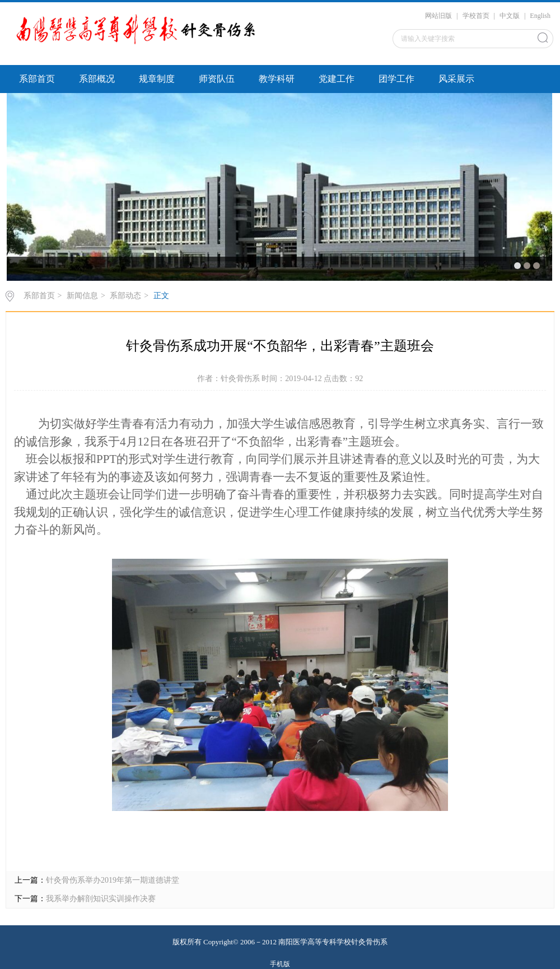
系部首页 (37, 79)
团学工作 (396, 79)
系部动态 (125, 296)
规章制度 (157, 79)
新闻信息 (82, 296)
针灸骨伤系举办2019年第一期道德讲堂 (113, 880)
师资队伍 (217, 79)
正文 (161, 296)
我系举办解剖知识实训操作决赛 (101, 899)
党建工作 (337, 79)
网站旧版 (438, 16)
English (540, 16)
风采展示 (456, 79)
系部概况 (97, 79)
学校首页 (476, 16)
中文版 (510, 16)
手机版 (280, 964)
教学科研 (277, 79)
